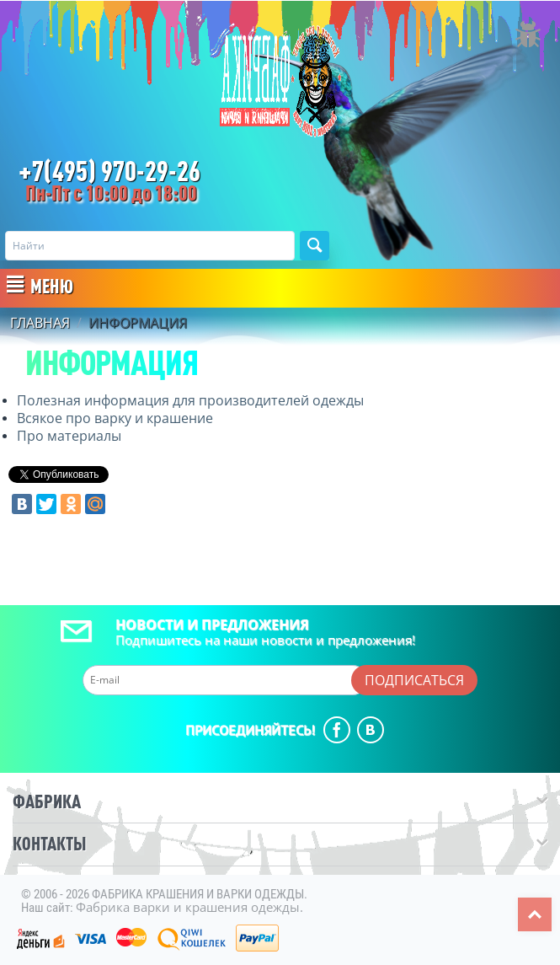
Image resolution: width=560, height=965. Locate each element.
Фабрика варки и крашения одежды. (189, 907)
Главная (40, 324)
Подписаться (414, 680)
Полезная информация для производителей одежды (190, 400)
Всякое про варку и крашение (115, 418)
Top (535, 914)
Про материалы (69, 436)
